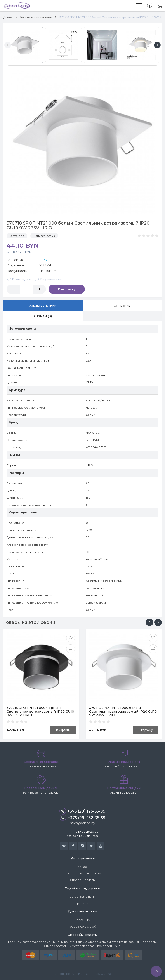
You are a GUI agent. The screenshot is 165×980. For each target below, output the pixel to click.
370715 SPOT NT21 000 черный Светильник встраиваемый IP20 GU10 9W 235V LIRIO (40, 712)
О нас (82, 867)
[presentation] (149, 622)
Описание (122, 306)
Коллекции (83, 920)
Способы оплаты (83, 880)
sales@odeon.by (83, 823)
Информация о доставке (82, 873)
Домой (8, 17)
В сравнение (48, 279)
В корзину (66, 289)
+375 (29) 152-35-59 (83, 818)
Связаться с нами (82, 897)
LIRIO (44, 260)
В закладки (19, 279)
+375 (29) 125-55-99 (82, 811)
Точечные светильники (36, 17)
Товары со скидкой (83, 926)
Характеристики (43, 306)
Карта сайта (82, 903)
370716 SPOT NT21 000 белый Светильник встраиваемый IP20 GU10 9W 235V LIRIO (123, 712)
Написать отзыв (44, 236)
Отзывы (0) (43, 316)
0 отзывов (17, 236)
